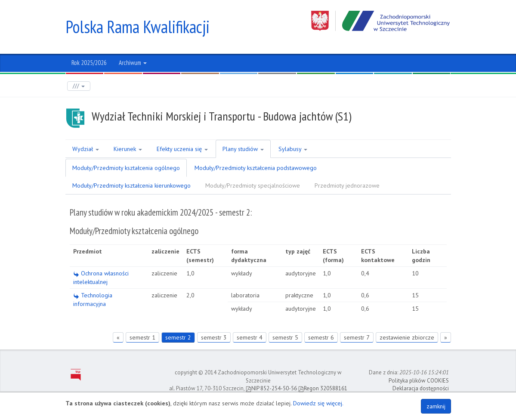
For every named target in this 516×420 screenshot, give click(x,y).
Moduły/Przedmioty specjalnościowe (253, 185)
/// (79, 86)
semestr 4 (250, 337)
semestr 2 (178, 337)
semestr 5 (285, 337)
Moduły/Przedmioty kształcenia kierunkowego (131, 185)
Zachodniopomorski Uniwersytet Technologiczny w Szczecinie (381, 21)
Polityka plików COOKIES (419, 381)
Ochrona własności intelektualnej (101, 278)
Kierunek (128, 149)
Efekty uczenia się (182, 149)
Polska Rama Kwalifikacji (137, 27)
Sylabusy (293, 149)
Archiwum (133, 63)
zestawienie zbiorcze (407, 337)
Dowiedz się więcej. (318, 403)
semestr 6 (321, 337)
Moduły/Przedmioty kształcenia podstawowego (256, 168)
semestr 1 (142, 337)
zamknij (436, 406)
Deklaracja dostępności (421, 388)
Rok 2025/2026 (89, 63)
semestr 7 (357, 337)
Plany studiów (243, 149)
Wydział (86, 149)
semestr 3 (214, 337)
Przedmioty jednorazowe (347, 185)
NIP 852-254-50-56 (271, 388)
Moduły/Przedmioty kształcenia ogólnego (126, 168)
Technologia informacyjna (93, 300)
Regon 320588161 (323, 388)
